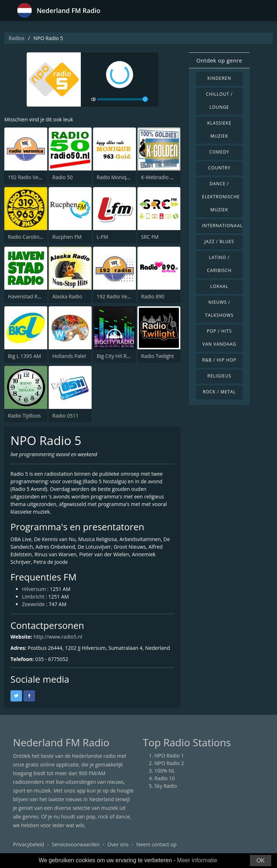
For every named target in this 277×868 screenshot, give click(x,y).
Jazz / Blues (219, 241)
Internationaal (222, 226)
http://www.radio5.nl (58, 637)
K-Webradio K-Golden (166, 177)
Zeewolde (33, 604)
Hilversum (34, 589)
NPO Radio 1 (169, 755)
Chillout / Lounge (219, 101)
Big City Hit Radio (117, 356)
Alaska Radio (67, 296)
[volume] (123, 99)
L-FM (102, 237)
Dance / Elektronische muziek (221, 197)
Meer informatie (197, 860)
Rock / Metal (219, 392)
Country (219, 168)
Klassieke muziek (219, 129)
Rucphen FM (67, 237)
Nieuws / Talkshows (219, 309)
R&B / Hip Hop (219, 360)
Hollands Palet (69, 356)
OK (261, 861)
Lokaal (219, 286)
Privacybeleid (28, 844)
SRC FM (150, 237)
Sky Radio (166, 786)
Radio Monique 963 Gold (126, 177)
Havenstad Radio (28, 296)
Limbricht (33, 597)
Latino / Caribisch (219, 264)
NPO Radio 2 (169, 763)
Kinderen (219, 78)
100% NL (165, 771)
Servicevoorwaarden (76, 844)
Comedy (219, 152)
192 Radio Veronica (30, 177)
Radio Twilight (157, 356)
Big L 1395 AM (25, 356)
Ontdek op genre (219, 60)
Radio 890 (153, 296)
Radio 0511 (65, 416)
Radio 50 (63, 177)
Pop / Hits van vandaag (219, 338)
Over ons (118, 844)
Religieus (219, 376)
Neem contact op (157, 844)
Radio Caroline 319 (30, 237)
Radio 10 (165, 778)
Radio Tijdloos (24, 416)
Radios (17, 38)
